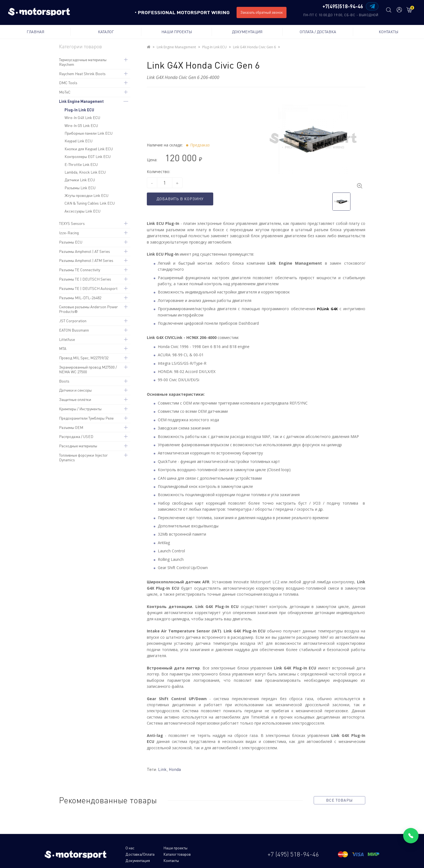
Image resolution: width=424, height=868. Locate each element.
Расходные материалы (78, 446)
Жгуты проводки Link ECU (86, 195)
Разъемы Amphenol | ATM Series (86, 260)
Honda (175, 769)
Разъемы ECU (71, 242)
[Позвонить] (411, 836)
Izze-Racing (69, 233)
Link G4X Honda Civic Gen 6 (253, 47)
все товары (339, 800)
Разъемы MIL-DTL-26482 (80, 298)
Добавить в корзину (183, 199)
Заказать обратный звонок (262, 12)
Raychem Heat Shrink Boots (82, 74)
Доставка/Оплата (210, 848)
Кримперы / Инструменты (80, 409)
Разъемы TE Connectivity (80, 270)
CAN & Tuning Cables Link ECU (90, 203)
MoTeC (65, 92)
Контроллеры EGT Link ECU (88, 156)
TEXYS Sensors (72, 223)
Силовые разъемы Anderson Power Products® (89, 309)
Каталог (106, 32)
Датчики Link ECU (80, 180)
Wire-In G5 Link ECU (81, 125)
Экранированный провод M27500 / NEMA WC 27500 (88, 369)
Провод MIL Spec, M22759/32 (84, 358)
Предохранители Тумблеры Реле (86, 418)
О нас (130, 848)
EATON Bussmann (74, 330)
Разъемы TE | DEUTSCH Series (85, 279)
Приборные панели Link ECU (89, 133)
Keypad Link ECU (78, 141)
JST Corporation (73, 321)
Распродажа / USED (76, 436)
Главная (35, 32)
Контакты (388, 32)
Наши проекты (177, 32)
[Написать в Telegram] (371, 6)
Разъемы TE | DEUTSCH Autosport (88, 288)
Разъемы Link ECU (80, 188)
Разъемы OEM (71, 427)
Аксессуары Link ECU (82, 211)
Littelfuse (67, 339)
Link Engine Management (81, 101)
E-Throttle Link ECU (81, 164)
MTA (63, 348)
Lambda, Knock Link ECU (85, 172)
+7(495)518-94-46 (342, 7)
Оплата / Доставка (318, 32)
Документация (247, 32)
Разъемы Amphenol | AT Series (85, 251)
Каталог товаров (139, 854)
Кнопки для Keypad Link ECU (89, 149)
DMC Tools (68, 83)
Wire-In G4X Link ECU (82, 118)
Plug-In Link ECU (79, 110)
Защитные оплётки (75, 399)
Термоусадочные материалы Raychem (83, 62)
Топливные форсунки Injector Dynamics (83, 457)
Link (162, 769)
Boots (64, 381)
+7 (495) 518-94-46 (293, 851)
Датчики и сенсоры (75, 390)
